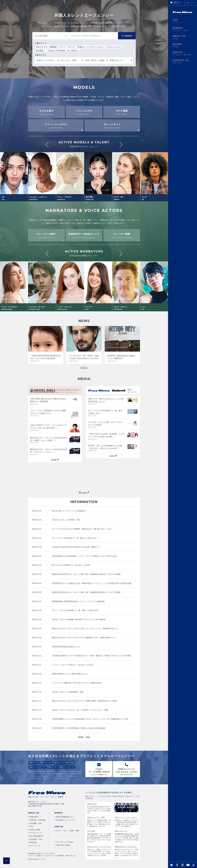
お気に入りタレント (177, 3)
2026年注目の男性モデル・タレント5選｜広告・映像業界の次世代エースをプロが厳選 (86, 592)
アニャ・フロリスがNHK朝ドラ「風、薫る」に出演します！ (76, 610)
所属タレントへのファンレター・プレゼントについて (100, 47)
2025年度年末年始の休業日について (66, 647)
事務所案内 (34, 817)
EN (194, 3)
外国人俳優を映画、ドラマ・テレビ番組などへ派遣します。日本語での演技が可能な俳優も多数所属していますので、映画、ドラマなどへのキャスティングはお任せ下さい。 (99, 836)
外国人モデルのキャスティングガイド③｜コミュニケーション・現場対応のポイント (85, 629)
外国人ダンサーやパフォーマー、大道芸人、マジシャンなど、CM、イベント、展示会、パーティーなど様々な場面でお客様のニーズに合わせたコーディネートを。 (127, 852)
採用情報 (33, 843)
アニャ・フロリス (67, 47)
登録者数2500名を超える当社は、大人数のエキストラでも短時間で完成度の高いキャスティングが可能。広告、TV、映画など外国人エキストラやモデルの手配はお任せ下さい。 (127, 836)
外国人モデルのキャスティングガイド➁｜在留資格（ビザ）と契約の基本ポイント (84, 638)
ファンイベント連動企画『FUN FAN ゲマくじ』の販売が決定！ (77, 683)
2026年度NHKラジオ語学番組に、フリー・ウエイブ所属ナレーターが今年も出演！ (85, 556)
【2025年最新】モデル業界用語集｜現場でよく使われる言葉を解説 (79, 728)
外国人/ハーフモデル (45, 60)
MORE (84, 368)
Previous (47, 145)
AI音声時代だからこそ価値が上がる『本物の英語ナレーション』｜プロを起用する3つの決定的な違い (92, 583)
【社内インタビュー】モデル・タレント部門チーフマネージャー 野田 (80, 710)
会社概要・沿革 (36, 823)
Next (121, 145)
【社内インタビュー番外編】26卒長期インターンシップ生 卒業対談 (79, 619)
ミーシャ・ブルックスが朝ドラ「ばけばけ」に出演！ (73, 665)
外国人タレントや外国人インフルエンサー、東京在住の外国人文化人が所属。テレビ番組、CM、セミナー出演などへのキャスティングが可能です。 (127, 822)
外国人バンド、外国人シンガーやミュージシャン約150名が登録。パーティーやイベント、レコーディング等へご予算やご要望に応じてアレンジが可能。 (99, 851)
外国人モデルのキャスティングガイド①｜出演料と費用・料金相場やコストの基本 (84, 701)
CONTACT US (183, 61)
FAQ (31, 827)
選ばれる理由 (35, 830)
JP (188, 3)
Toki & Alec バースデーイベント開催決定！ (69, 511)
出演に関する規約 (63, 845)
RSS (88, 737)
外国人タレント (117, 60)
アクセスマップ (36, 833)
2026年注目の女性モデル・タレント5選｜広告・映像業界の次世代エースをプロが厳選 (86, 574)
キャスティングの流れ (65, 842)
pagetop (6, 861)
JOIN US (183, 53)
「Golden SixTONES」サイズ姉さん (62, 51)
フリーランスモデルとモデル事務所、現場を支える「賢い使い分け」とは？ (82, 529)
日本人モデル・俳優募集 (46, 47)
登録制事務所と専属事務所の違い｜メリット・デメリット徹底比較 (78, 601)
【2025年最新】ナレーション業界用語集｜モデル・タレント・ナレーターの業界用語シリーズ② (90, 719)
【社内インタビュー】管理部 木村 (66, 520)
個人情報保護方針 (37, 836)
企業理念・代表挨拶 (38, 820)
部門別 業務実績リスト (65, 817)
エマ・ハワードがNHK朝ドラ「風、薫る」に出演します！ (75, 538)
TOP (183, 21)
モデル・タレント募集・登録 (68, 831)
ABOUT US (183, 37)
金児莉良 (40, 51)
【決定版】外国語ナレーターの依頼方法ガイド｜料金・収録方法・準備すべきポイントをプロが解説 (91, 656)
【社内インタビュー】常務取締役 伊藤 (68, 692)
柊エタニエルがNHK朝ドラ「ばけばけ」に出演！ (71, 565)
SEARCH (183, 29)
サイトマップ (35, 846)
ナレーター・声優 (68, 60)
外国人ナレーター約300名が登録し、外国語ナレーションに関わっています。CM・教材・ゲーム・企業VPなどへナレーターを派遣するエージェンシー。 (99, 822)
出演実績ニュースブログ (66, 820)
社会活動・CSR (36, 839)
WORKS (183, 45)
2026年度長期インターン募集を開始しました (70, 674)
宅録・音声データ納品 (95, 60)
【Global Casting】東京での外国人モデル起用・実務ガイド (76, 547)
